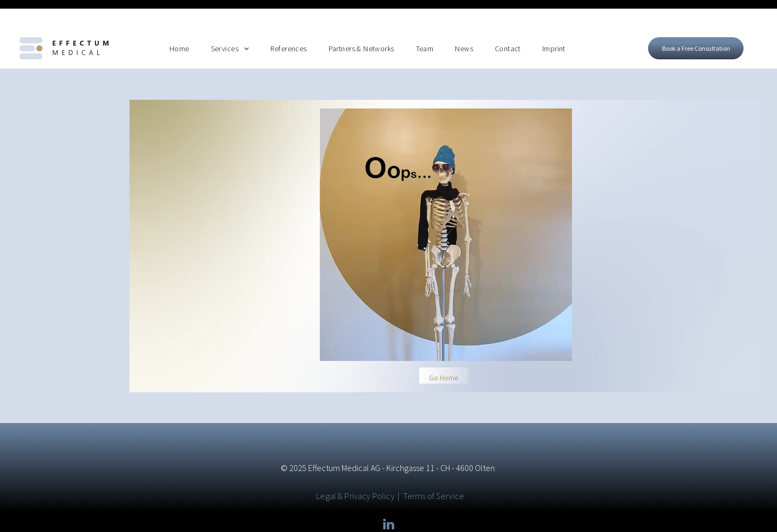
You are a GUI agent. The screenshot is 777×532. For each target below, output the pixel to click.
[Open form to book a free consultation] (696, 20)
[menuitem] (179, 21)
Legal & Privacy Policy (355, 468)
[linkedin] (388, 497)
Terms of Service (434, 468)
